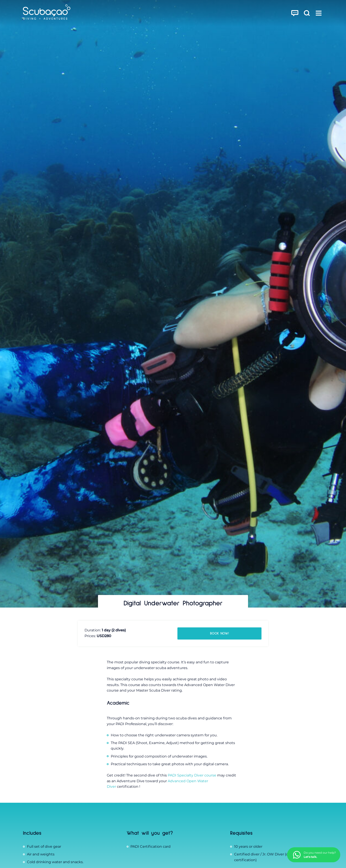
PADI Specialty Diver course (192, 775)
